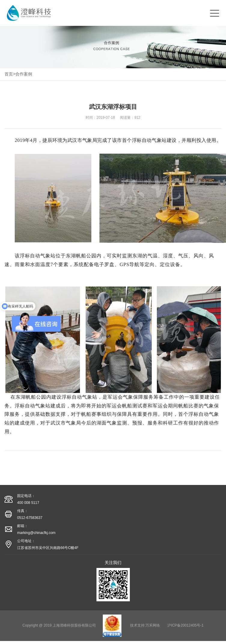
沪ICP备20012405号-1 (185, 625)
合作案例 (24, 74)
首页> (10, 74)
